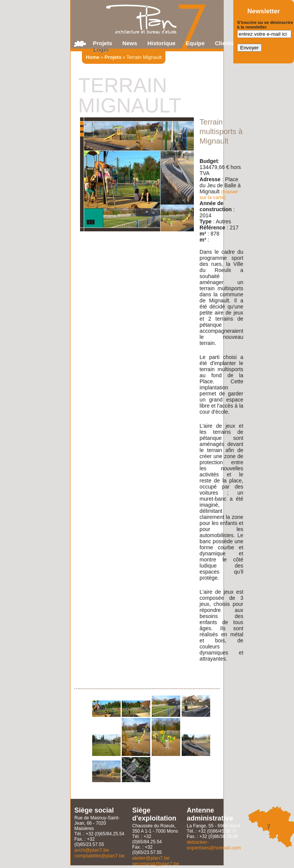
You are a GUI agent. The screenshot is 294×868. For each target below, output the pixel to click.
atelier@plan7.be (151, 858)
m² (203, 234)
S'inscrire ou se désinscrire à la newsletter (265, 25)
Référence (212, 228)
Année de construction (216, 206)
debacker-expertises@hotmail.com (214, 845)
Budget (209, 161)
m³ (203, 240)
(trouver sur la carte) (219, 194)
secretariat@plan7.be (156, 864)
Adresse (210, 179)
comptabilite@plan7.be (99, 856)
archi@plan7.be (92, 850)
